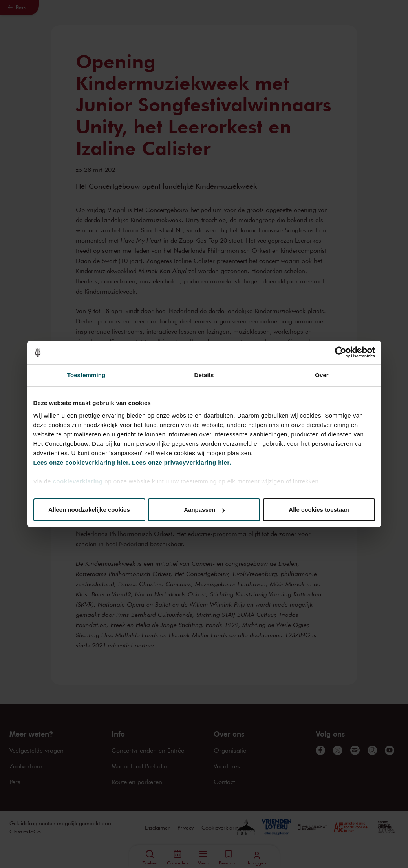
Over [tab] (322, 375)
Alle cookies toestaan (319, 510)
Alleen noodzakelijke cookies (89, 510)
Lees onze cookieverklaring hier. (82, 462)
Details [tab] (204, 375)
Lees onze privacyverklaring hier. (181, 462)
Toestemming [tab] (86, 375)
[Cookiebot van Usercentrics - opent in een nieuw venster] (341, 352)
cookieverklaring (78, 481)
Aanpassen (204, 510)
